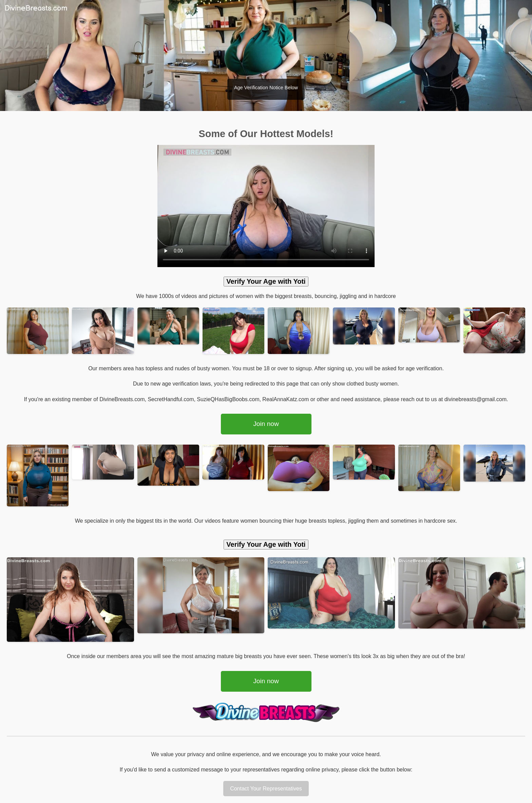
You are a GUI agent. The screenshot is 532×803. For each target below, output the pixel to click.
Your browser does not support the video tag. (266, 206)
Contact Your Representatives (266, 789)
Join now (266, 424)
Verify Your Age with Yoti (266, 281)
